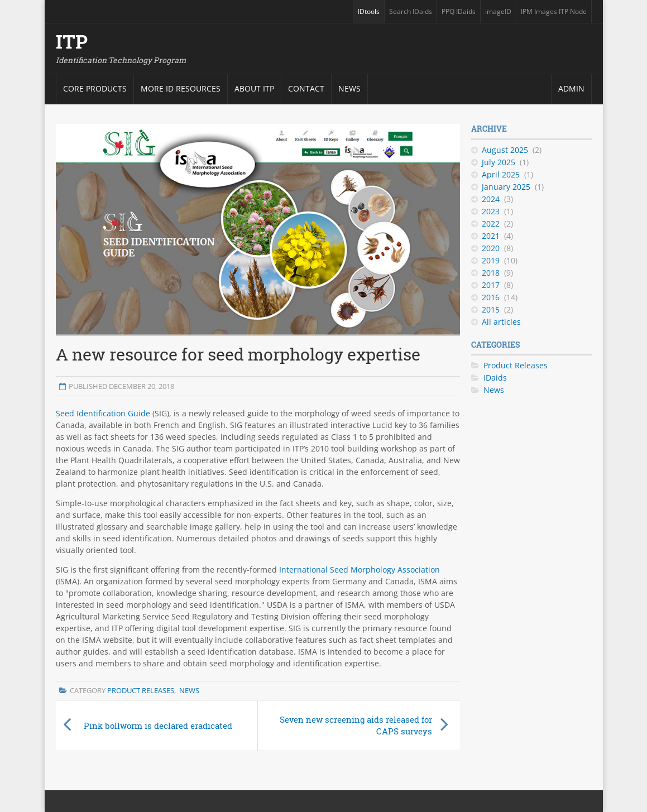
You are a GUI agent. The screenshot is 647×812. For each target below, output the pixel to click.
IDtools (369, 11)
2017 (491, 285)
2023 (491, 211)
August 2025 (505, 150)
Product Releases (141, 690)
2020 (491, 248)
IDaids (495, 378)
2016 (491, 297)
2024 (491, 199)
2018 (491, 273)
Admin (571, 88)
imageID (498, 11)
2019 (491, 260)
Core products (95, 88)
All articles (501, 322)
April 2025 (501, 174)
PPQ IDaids (459, 11)
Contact (306, 88)
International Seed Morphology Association (360, 570)
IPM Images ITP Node (554, 11)
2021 (491, 236)
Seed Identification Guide (103, 413)
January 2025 (506, 187)
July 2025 (499, 162)
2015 (491, 309)
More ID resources (181, 88)
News (349, 88)
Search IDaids (411, 11)
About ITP (254, 88)
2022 (491, 224)
